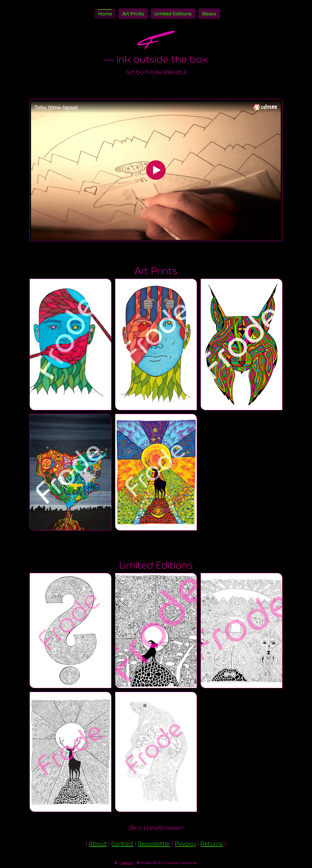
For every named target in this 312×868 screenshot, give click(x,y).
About (98, 844)
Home (105, 14)
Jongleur (127, 863)
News (209, 14)
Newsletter (154, 844)
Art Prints (133, 14)
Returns (212, 844)
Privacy (185, 844)
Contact (122, 844)
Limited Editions (173, 14)
